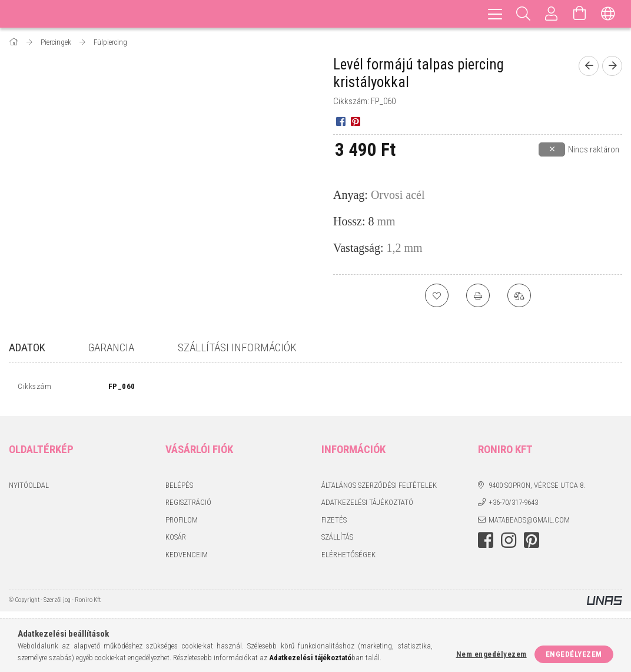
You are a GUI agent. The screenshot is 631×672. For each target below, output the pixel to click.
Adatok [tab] (27, 347)
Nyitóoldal (29, 488)
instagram (509, 543)
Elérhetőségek (348, 557)
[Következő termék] (612, 66)
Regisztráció (188, 505)
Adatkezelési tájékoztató (367, 505)
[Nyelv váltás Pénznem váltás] (608, 14)
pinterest (532, 543)
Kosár (176, 540)
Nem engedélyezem (491, 654)
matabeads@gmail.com (529, 522)
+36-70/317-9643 (513, 505)
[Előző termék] (589, 66)
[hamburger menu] (495, 14)
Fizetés (334, 522)
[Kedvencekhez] (437, 295)
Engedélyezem (574, 654)
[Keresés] (523, 14)
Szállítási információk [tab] (237, 347)
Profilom (182, 522)
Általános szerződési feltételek (379, 488)
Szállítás (337, 540)
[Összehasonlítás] (519, 295)
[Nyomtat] (478, 295)
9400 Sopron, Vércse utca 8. (537, 488)
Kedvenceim (187, 557)
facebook (486, 543)
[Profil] (552, 14)
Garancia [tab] (111, 347)
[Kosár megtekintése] (580, 14)
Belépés (179, 488)
